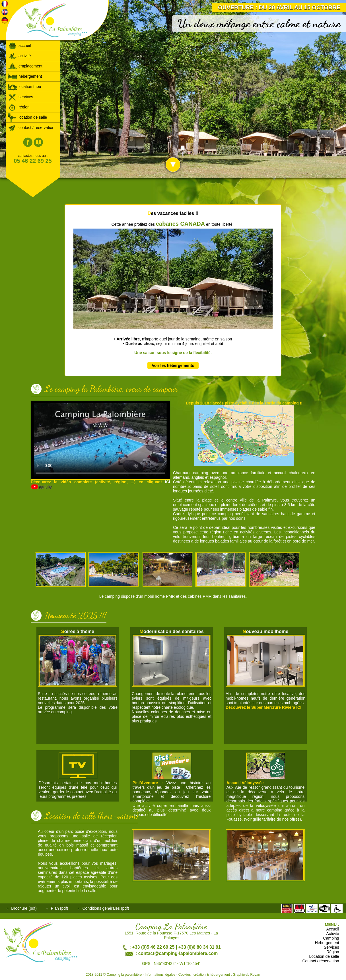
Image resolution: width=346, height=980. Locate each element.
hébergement (25, 76)
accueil (19, 46)
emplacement (25, 66)
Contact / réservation (321, 961)
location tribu (24, 87)
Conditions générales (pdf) (106, 908)
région (18, 107)
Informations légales (160, 975)
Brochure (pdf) (24, 908)
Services (331, 947)
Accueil (333, 929)
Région (333, 952)
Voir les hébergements (173, 365)
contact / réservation (31, 128)
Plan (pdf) (60, 908)
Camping (331, 938)
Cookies (185, 975)
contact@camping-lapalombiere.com (178, 953)
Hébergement (327, 943)
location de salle (27, 117)
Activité (333, 934)
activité (19, 56)
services (20, 97)
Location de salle (324, 956)
